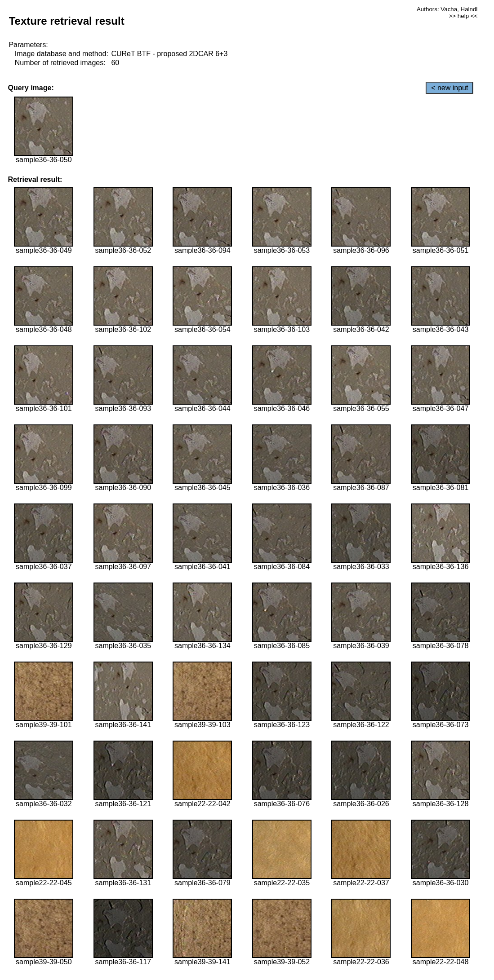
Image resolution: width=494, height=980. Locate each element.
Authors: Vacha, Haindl (447, 9)
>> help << (463, 16)
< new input (449, 88)
